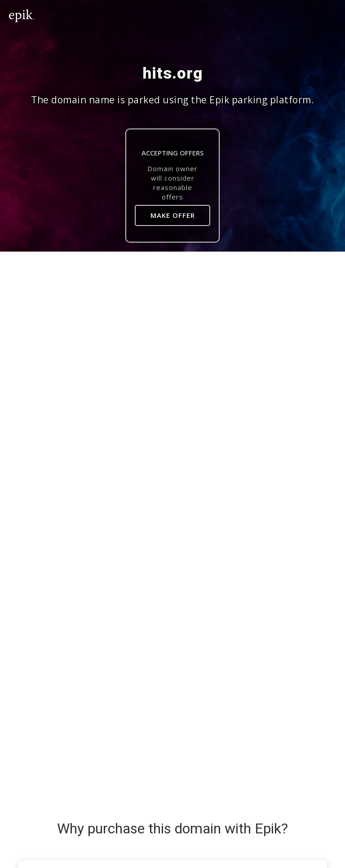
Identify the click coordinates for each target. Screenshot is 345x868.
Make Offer (173, 215)
